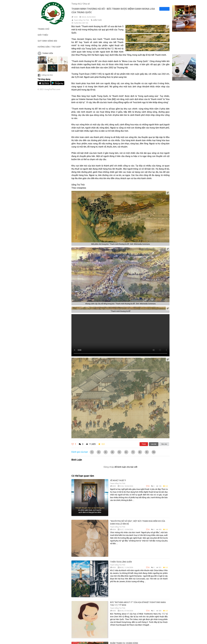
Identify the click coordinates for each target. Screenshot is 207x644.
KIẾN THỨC (97, 20)
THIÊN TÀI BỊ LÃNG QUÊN (121, 562)
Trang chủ (76, 4)
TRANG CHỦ (43, 29)
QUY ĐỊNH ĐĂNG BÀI (47, 41)
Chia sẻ (86, 4)
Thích (144, 444)
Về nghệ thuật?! (118, 480)
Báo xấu (164, 444)
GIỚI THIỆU (43, 35)
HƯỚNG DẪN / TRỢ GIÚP (49, 47)
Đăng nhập (109, 467)
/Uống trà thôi (45, 75)
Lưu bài (154, 444)
